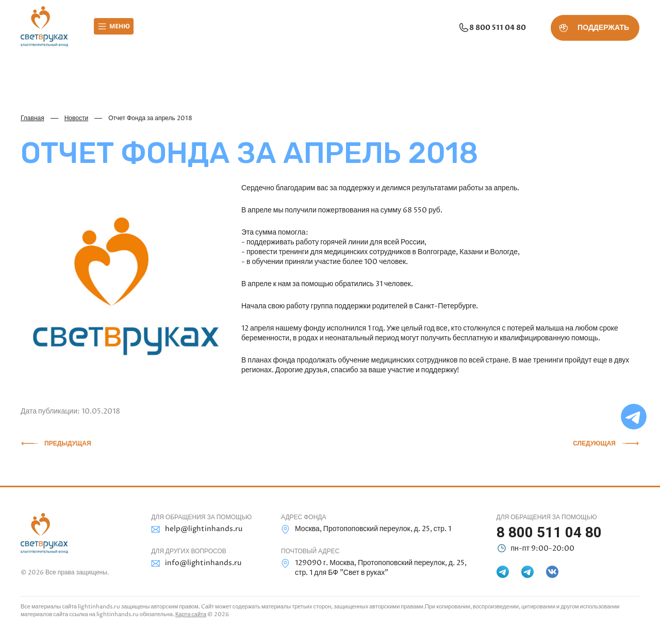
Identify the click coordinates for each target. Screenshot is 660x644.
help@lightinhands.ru (197, 529)
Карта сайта (191, 614)
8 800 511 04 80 (492, 28)
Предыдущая (68, 443)
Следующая (594, 443)
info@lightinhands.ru (196, 563)
